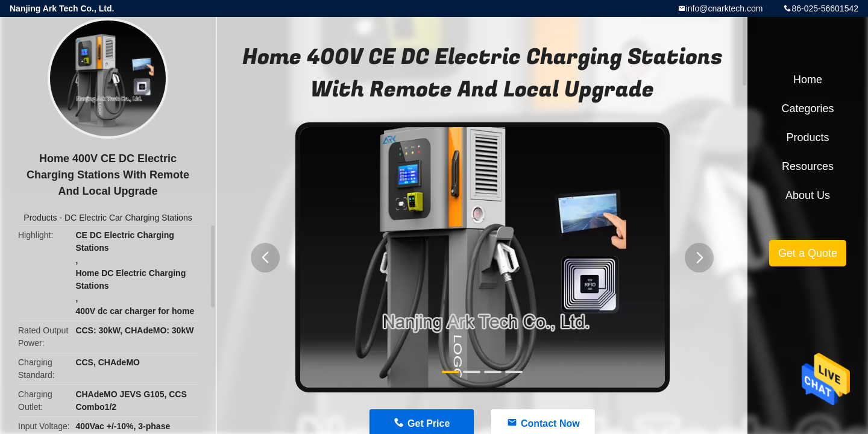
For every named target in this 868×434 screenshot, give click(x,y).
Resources (808, 166)
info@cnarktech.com (725, 8)
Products (40, 218)
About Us (808, 195)
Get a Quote (808, 253)
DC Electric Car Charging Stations (128, 218)
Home (808, 80)
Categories (807, 108)
